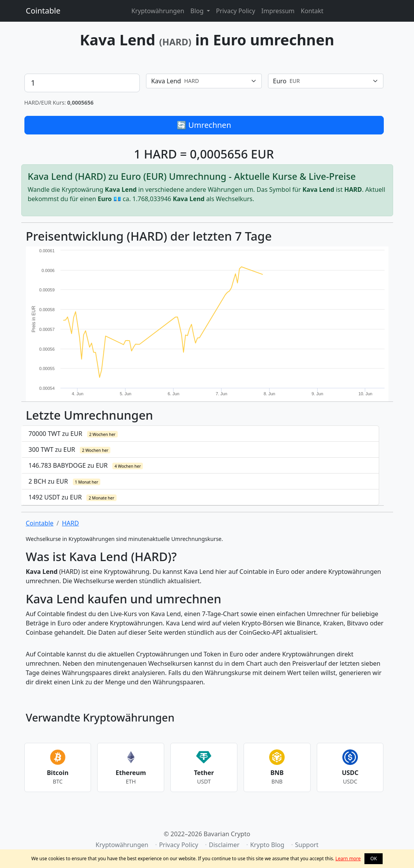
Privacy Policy (236, 11)
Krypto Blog (267, 845)
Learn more (348, 859)
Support (307, 845)
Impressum (278, 11)
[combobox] (204, 81)
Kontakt (312, 11)
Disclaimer (224, 845)
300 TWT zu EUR (70, 449)
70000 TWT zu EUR (73, 434)
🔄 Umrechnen (204, 125)
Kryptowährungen (158, 11)
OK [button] (374, 859)
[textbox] (199, 81)
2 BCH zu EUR (65, 481)
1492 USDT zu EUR (73, 497)
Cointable (43, 11)
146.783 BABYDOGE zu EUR (86, 465)
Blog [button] (198, 11)
